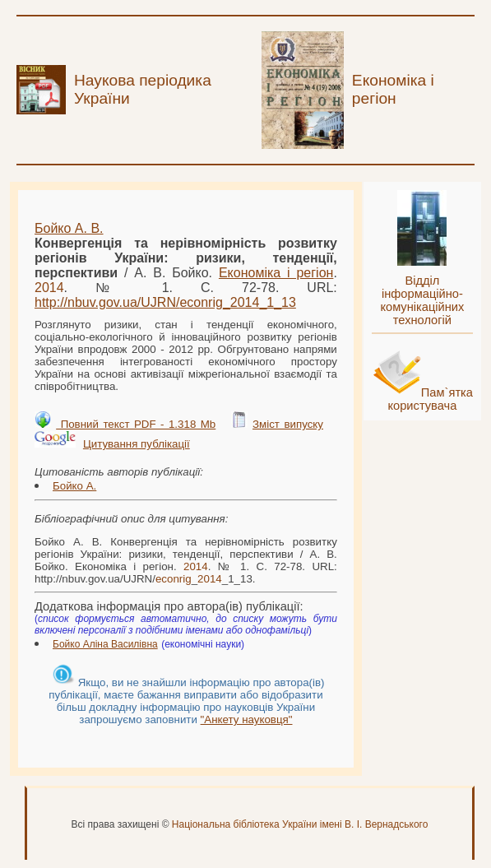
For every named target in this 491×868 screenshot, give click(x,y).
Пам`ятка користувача (430, 399)
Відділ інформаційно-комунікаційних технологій (422, 300)
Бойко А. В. (69, 228)
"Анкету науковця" (247, 719)
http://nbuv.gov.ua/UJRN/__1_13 (165, 302)
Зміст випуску (288, 424)
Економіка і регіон (276, 273)
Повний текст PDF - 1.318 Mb (136, 424)
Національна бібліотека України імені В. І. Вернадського (300, 824)
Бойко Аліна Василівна (105, 644)
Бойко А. (74, 486)
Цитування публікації (137, 444)
